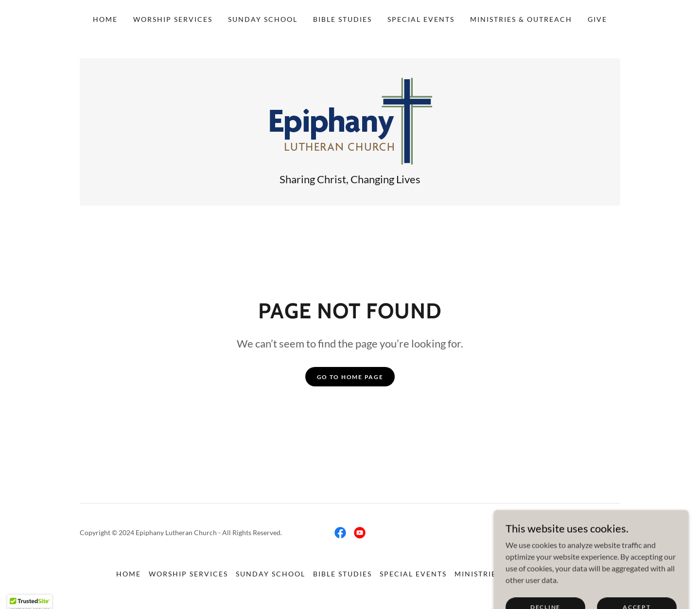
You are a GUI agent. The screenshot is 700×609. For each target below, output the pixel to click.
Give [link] (597, 19)
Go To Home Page (350, 377)
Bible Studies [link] (342, 19)
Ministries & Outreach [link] (521, 19)
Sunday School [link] (263, 19)
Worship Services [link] (173, 19)
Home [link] (105, 19)
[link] (350, 120)
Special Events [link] (421, 19)
